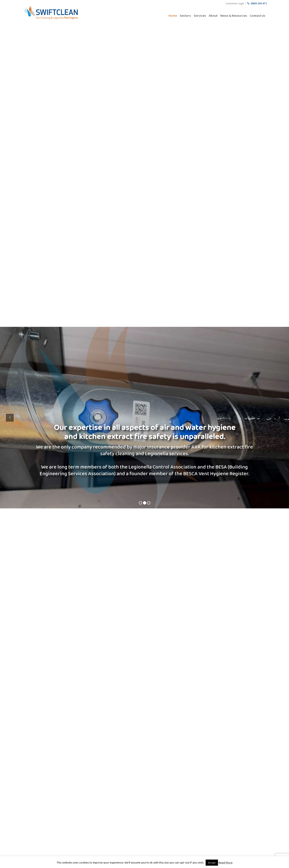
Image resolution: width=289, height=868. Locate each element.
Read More (226, 863)
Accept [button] (212, 863)
